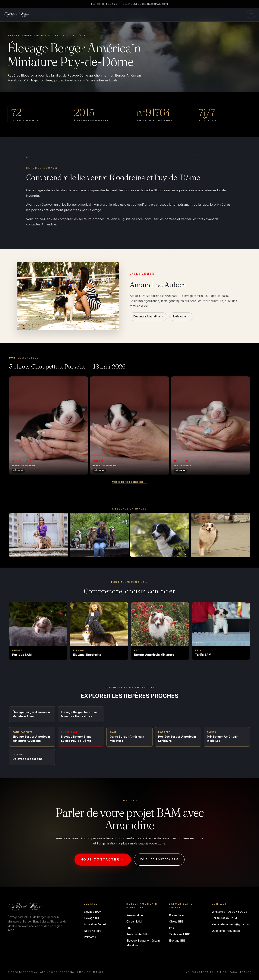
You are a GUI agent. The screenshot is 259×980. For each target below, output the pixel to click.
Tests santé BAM (137, 934)
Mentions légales (200, 972)
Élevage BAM (93, 912)
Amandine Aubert (95, 924)
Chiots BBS (176, 922)
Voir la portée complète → (129, 482)
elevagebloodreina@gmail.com (149, 4)
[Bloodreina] (18, 15)
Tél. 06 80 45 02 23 (99, 4)
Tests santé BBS (180, 934)
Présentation (135, 915)
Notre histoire (93, 931)
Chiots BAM (134, 922)
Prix (129, 928)
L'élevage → (181, 316)
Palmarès (90, 937)
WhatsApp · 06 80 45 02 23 (229, 912)
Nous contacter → (103, 859)
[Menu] (250, 15)
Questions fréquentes (226, 931)
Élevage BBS (92, 918)
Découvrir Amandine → (148, 316)
